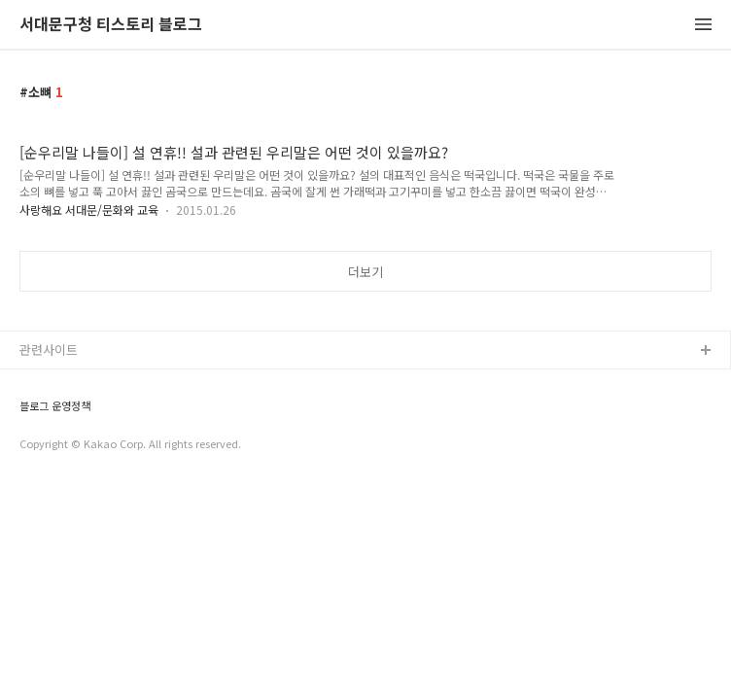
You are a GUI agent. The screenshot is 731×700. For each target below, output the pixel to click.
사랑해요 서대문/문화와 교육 (89, 210)
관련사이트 (49, 350)
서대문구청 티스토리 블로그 (111, 25)
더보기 (365, 272)
